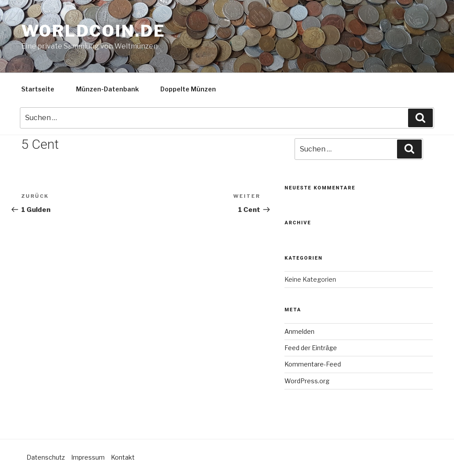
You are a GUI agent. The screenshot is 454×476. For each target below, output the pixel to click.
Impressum (88, 457)
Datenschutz (46, 457)
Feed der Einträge (311, 348)
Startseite (38, 89)
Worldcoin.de (93, 31)
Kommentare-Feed (313, 364)
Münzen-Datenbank (107, 89)
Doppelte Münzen (188, 89)
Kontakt (123, 457)
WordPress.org (307, 381)
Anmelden (299, 331)
